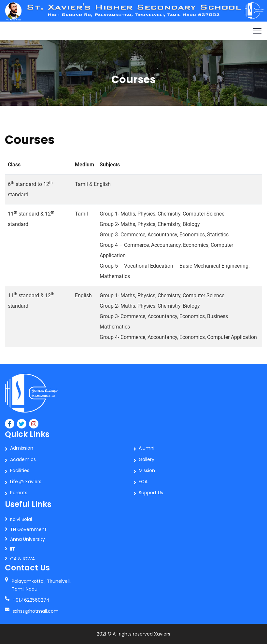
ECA (143, 482)
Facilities (20, 470)
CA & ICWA (22, 559)
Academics (23, 459)
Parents (19, 493)
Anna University (28, 539)
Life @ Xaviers (26, 482)
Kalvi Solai (21, 519)
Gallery (147, 459)
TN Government (28, 529)
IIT (13, 549)
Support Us (151, 493)
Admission (22, 448)
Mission (147, 470)
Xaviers (162, 634)
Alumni (147, 448)
